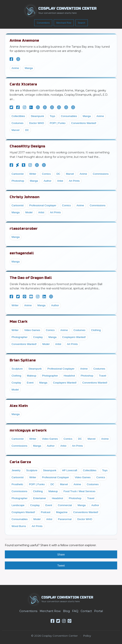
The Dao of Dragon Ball (31, 278)
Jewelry (16, 470)
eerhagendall (22, 253)
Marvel (16, 130)
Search (82, 23)
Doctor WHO (37, 123)
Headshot (69, 376)
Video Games (32, 330)
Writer (33, 174)
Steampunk (37, 116)
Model (29, 212)
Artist (60, 181)
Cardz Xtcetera (23, 84)
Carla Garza (20, 462)
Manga (29, 68)
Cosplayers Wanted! (74, 337)
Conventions (43, 23)
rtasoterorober (24, 229)
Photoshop (18, 181)
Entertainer (40, 498)
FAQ (75, 611)
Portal (99, 611)
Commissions (101, 174)
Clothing (96, 330)
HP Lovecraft (70, 470)
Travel (103, 376)
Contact (86, 611)
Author (48, 181)
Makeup (32, 376)
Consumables (69, 116)
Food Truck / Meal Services (80, 491)
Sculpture (17, 369)
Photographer (20, 337)
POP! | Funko (58, 123)
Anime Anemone (24, 40)
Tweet (61, 566)
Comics (46, 174)
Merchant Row (64, 23)
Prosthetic (17, 484)
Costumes (17, 123)
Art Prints (74, 181)
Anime (15, 68)
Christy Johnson (25, 197)
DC (27, 130)
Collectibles (18, 116)
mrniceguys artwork (28, 430)
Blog (66, 611)
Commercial (65, 505)
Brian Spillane (23, 360)
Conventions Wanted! (84, 123)
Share (61, 555)
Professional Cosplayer (43, 205)
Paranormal (65, 519)
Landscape (18, 505)
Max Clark (19, 322)
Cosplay (38, 337)
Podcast (46, 512)
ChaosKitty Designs (27, 146)
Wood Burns (19, 526)
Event (30, 383)
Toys (52, 116)
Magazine (62, 512)
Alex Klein (19, 406)
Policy (87, 636)
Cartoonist (18, 174)
